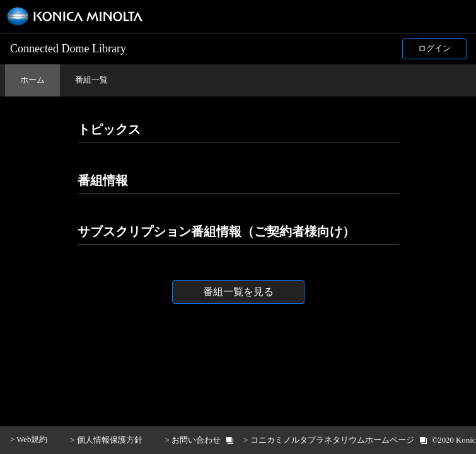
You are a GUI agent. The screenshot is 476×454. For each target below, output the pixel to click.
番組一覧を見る (238, 292)
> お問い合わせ (193, 440)
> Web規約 (29, 439)
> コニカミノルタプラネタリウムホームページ (328, 440)
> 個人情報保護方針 (106, 440)
